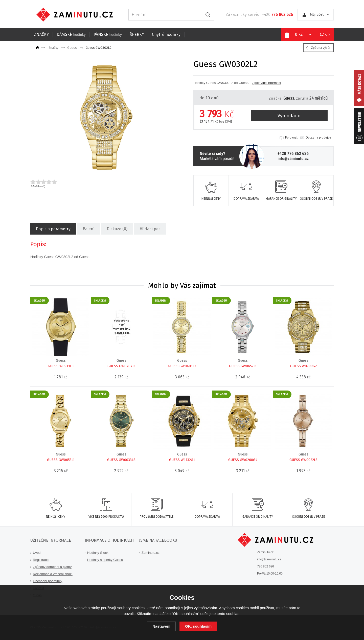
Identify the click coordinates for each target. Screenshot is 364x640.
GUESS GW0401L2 (182, 366)
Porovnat (291, 138)
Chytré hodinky (166, 35)
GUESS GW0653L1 (61, 460)
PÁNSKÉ (108, 35)
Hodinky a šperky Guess (105, 560)
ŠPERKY (137, 35)
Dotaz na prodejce (318, 138)
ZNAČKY (41, 35)
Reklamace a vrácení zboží (53, 574)
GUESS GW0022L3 (303, 460)
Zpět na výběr (321, 48)
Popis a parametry (53, 229)
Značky (53, 48)
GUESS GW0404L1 (121, 366)
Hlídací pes (150, 229)
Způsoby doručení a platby (52, 567)
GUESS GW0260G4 (243, 460)
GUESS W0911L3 (61, 366)
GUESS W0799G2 (303, 366)
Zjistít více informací (266, 83)
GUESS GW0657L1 (243, 366)
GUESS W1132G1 (182, 460)
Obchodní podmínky (48, 581)
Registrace (41, 560)
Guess (72, 48)
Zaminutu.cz (151, 553)
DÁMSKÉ (71, 35)
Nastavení (161, 626)
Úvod (37, 553)
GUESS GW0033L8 (121, 460)
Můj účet (317, 15)
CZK (323, 35)
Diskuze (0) (117, 229)
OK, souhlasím (198, 626)
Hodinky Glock (98, 553)
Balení (88, 229)
